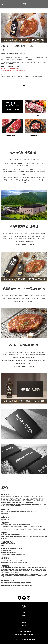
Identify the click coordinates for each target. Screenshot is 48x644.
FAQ (24, 619)
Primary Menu (2, 4)
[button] (4, 28)
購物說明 (24, 616)
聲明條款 (24, 622)
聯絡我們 (24, 625)
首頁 (24, 612)
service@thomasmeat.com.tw (26, 635)
